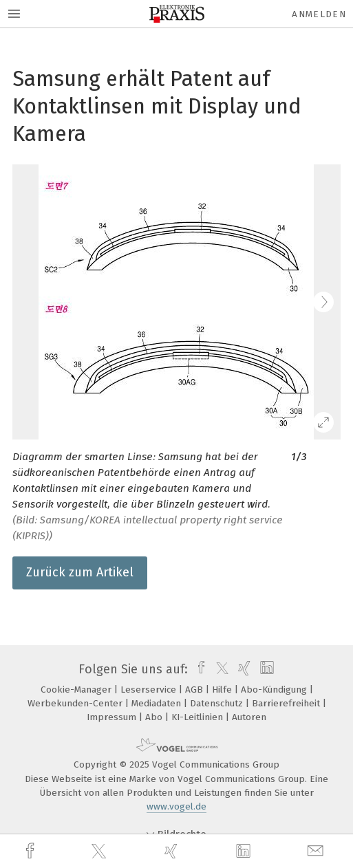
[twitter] (100, 851)
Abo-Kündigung (275, 690)
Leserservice (150, 690)
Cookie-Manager (77, 690)
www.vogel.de (176, 806)
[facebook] (32, 851)
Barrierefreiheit (287, 703)
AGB (195, 690)
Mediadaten (158, 703)
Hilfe (223, 690)
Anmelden (319, 14)
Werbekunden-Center (76, 703)
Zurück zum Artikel (80, 572)
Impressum (113, 717)
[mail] (317, 851)
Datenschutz (218, 703)
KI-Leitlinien (199, 717)
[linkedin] (245, 851)
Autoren (249, 717)
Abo (155, 717)
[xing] (173, 851)
